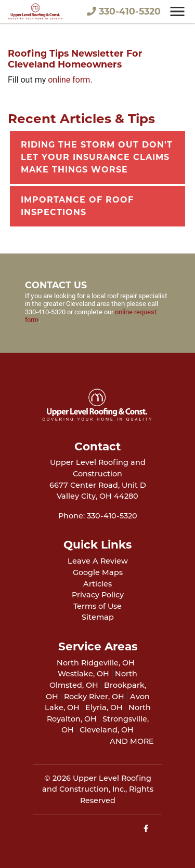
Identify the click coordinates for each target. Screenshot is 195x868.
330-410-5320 (124, 11)
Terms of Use (97, 606)
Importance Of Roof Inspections (77, 206)
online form (69, 80)
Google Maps (98, 572)
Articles (97, 584)
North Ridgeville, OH (96, 663)
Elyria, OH (104, 707)
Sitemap (98, 617)
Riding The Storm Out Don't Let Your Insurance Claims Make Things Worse (97, 157)
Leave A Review (98, 561)
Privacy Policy (98, 595)
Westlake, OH (83, 674)
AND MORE (132, 741)
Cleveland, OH (107, 730)
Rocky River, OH (94, 697)
